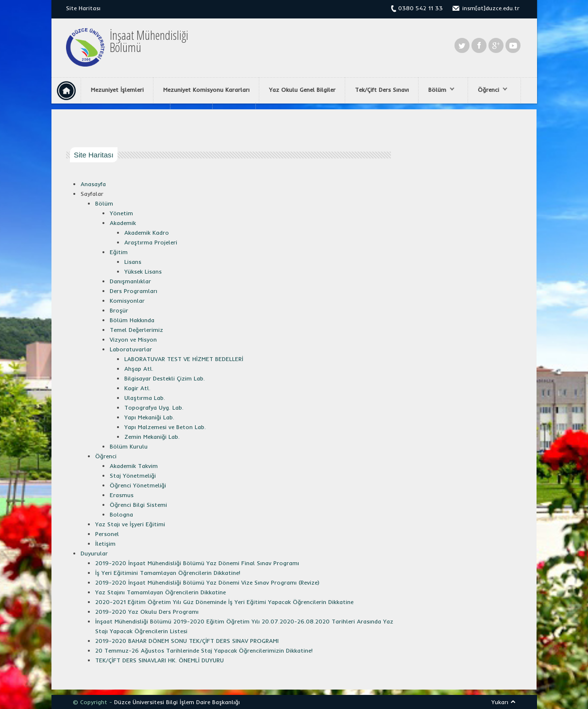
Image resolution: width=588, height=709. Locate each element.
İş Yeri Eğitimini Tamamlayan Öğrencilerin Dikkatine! (168, 573)
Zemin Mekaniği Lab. (152, 437)
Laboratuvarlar (131, 349)
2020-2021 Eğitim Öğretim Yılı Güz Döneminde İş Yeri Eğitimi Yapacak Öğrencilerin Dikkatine (224, 602)
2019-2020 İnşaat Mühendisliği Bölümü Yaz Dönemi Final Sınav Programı (197, 563)
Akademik (123, 223)
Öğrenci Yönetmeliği (138, 485)
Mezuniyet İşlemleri (117, 90)
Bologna (121, 514)
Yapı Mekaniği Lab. (149, 417)
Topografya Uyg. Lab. (154, 407)
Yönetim (121, 213)
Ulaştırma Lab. (145, 398)
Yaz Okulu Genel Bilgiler (302, 90)
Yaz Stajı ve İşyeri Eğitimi (130, 524)
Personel (107, 534)
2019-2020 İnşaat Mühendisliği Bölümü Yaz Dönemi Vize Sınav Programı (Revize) (207, 582)
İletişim (105, 544)
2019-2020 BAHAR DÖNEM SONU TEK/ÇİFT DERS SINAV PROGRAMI (187, 641)
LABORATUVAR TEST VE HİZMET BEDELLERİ (184, 359)
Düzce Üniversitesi (139, 702)
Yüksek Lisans (143, 271)
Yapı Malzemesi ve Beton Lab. (165, 427)
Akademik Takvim (134, 466)
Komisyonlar (127, 301)
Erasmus (122, 495)
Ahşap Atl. (139, 369)
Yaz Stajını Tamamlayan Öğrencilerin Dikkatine (160, 592)
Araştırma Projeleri (151, 242)
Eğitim (119, 252)
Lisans (133, 262)
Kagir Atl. (137, 388)
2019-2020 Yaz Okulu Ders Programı (147, 612)
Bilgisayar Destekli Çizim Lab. (165, 378)
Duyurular (94, 553)
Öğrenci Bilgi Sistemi (138, 505)
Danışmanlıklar (130, 281)
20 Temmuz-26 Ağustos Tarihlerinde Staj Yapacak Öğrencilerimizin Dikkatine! (204, 650)
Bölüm (439, 90)
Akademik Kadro (147, 233)
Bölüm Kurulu (129, 446)
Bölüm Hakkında (132, 320)
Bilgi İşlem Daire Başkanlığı (203, 702)
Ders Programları (134, 291)
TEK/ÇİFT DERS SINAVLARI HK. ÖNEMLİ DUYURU (160, 660)
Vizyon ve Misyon (133, 339)
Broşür (119, 310)
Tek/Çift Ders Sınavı (382, 90)
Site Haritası (83, 8)
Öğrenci (490, 90)
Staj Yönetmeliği (133, 476)
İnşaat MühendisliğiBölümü (149, 41)
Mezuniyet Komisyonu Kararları (206, 90)
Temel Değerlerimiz (136, 330)
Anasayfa (93, 184)
